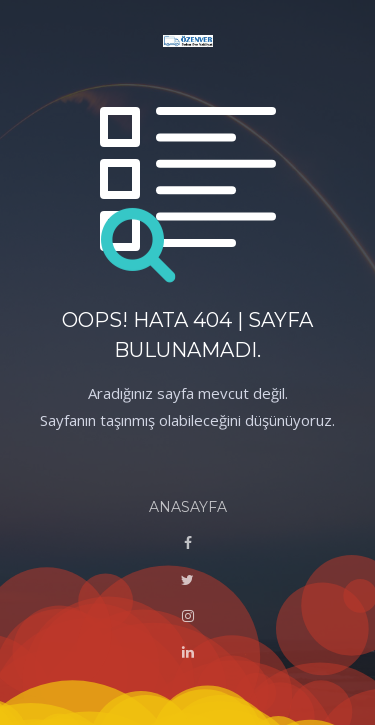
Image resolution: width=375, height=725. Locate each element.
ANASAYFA (188, 507)
